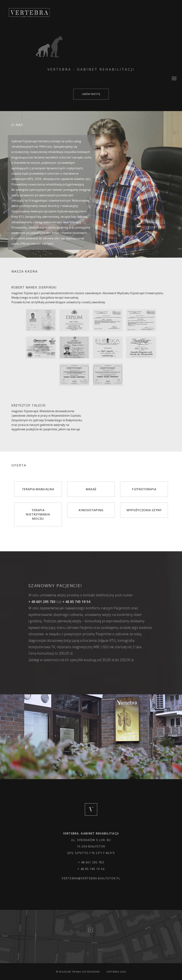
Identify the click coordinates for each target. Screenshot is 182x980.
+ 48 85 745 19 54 (91, 869)
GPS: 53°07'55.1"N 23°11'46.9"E (91, 853)
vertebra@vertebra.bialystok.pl (91, 878)
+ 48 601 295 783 (91, 862)
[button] (80, 775)
